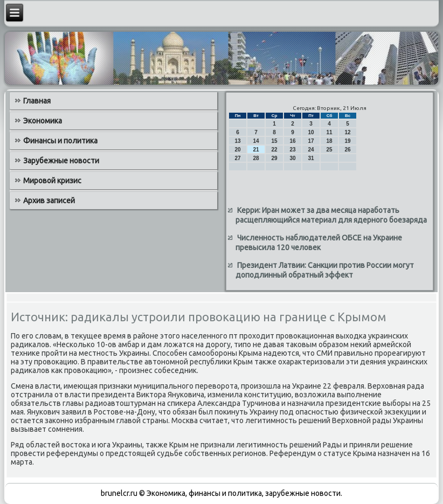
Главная (37, 101)
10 (311, 132)
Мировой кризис (52, 181)
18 (329, 141)
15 (274, 141)
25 (329, 150)
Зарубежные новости (61, 161)
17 (311, 141)
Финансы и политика (60, 141)
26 (347, 150)
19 (347, 141)
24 (311, 150)
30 (292, 158)
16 (292, 141)
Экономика (43, 121)
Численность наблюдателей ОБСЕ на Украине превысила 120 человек (319, 243)
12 (347, 132)
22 (274, 150)
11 (329, 132)
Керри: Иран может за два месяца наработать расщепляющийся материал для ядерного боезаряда (331, 215)
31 (311, 158)
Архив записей (49, 201)
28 (256, 158)
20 (237, 150)
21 (256, 150)
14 (256, 141)
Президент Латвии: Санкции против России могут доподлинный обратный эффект (325, 270)
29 (274, 158)
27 (237, 158)
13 (237, 141)
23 (292, 150)
